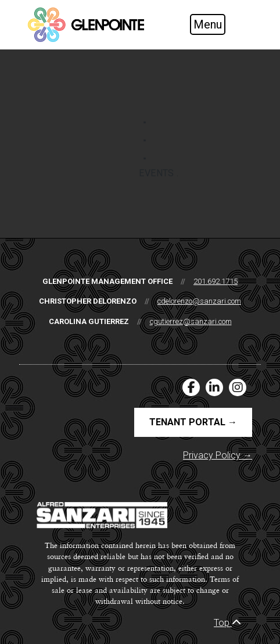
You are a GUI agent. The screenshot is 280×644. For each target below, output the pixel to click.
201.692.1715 (216, 281)
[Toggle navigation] (218, 24)
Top (227, 623)
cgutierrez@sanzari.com (191, 321)
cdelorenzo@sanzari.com (199, 301)
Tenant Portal (193, 422)
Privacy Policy (218, 455)
